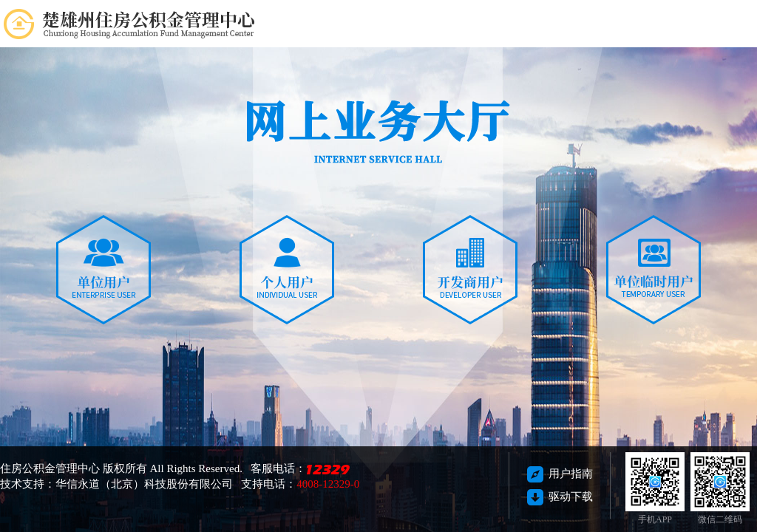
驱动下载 (560, 497)
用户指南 (560, 474)
